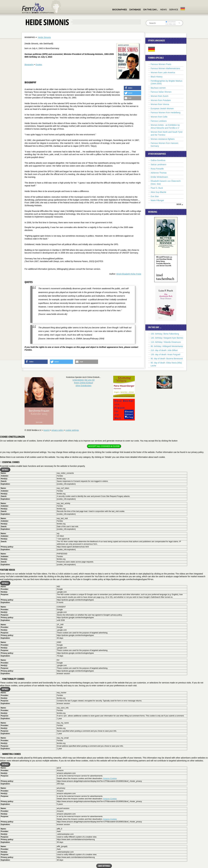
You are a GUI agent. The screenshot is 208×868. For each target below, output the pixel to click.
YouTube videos (8, 570)
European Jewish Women (162, 109)
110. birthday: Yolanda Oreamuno (166, 342)
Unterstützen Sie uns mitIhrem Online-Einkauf (84, 383)
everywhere (171, 22)
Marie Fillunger (157, 200)
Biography (29, 65)
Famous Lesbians (159, 121)
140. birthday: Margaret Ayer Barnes (167, 338)
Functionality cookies (12, 679)
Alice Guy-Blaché (158, 192)
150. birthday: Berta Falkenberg (165, 334)
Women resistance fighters (163, 139)
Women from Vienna (160, 104)
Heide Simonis (44, 37)
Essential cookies (10, 462)
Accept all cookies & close (104, 446)
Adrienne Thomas (159, 173)
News (163, 10)
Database (135, 10)
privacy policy (57, 430)
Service (174, 10)
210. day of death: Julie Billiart (164, 350)
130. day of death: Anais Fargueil (165, 354)
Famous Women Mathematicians (165, 68)
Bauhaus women (158, 88)
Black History (157, 77)
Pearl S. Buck (157, 188)
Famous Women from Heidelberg (166, 113)
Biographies (120, 10)
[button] (132, 88)
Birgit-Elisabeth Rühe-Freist (129, 274)
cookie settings (72, 430)
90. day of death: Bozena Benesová (167, 359)
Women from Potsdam (161, 100)
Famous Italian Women (161, 92)
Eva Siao (155, 196)
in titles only (171, 24)
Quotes (39, 65)
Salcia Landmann (158, 165)
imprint (47, 430)
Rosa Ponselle (157, 169)
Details (5, 470)
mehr (179, 204)
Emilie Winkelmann (159, 177)
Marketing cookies (10, 754)
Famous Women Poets (161, 64)
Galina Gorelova (158, 160)
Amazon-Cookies (110, 778)
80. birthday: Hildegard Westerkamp (167, 346)
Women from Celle (159, 117)
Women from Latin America (163, 72)
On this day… (150, 10)
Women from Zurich (160, 96)
